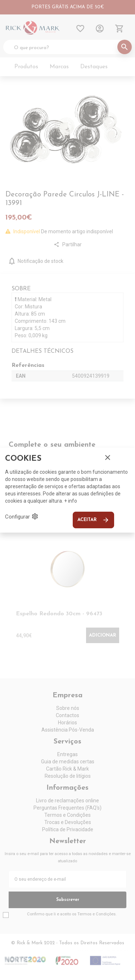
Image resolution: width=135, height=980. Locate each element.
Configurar (22, 516)
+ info (71, 501)
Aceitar (93, 520)
